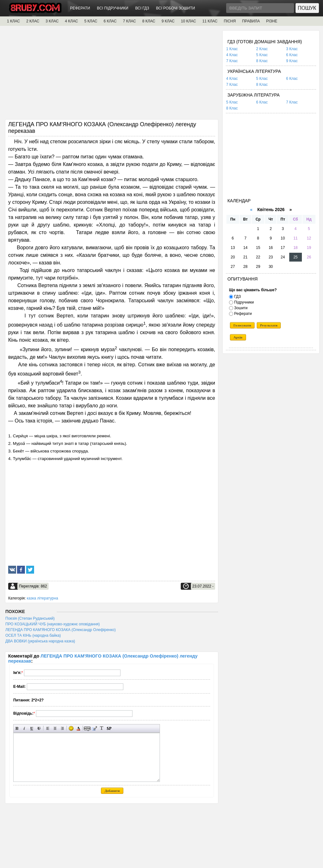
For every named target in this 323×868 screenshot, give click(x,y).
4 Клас (232, 55)
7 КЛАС (129, 21)
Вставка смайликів (71, 728)
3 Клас (292, 49)
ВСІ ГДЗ (142, 8)
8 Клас (262, 61)
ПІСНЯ (230, 21)
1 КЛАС (13, 21)
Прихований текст (87, 728)
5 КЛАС (91, 21)
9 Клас (292, 61)
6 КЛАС (110, 21)
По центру (55, 728)
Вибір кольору (78, 728)
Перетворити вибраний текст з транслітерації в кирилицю (102, 728)
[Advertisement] (112, 75)
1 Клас (232, 49)
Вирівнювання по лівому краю (48, 728)
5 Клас (262, 55)
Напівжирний (17, 728)
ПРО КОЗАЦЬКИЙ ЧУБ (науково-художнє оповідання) (53, 624)
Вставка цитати (94, 728)
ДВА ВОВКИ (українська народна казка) (40, 641)
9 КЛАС (168, 21)
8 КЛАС (149, 21)
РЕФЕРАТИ (80, 8)
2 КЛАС (33, 21)
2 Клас (262, 49)
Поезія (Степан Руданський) (30, 618)
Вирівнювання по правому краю (62, 728)
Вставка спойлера (109, 728)
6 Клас (292, 55)
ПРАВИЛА (251, 21)
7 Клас (232, 61)
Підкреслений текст (32, 728)
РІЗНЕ (272, 21)
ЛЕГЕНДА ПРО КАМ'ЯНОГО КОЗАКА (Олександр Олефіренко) (61, 630)
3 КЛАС (52, 21)
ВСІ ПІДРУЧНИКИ (112, 8)
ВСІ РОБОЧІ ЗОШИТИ (176, 8)
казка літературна (42, 598)
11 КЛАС (210, 21)
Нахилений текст (24, 728)
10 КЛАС (189, 21)
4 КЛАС (71, 21)
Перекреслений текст (39, 728)
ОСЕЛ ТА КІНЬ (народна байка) (33, 635)
